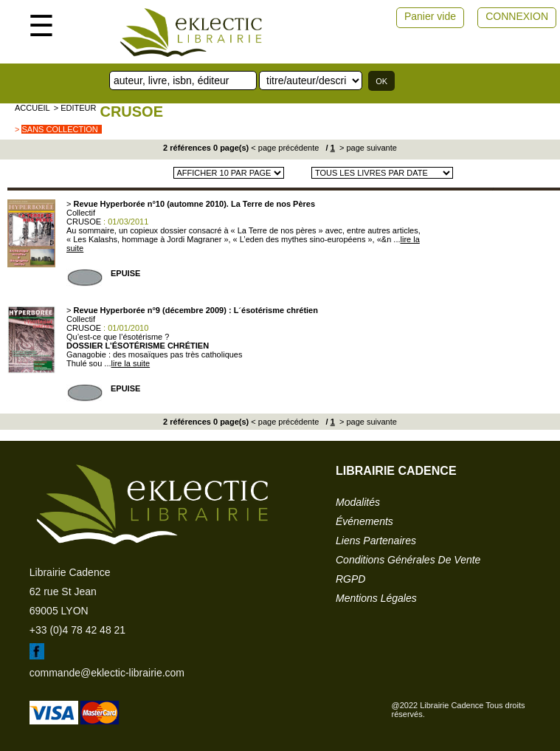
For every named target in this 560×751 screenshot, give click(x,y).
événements (364, 521)
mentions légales (376, 598)
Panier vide (430, 16)
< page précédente (285, 148)
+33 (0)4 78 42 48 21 (77, 630)
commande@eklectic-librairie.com (107, 673)
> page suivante (367, 148)
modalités (358, 502)
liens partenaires (376, 541)
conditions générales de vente (408, 560)
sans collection (59, 129)
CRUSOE (131, 112)
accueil (32, 108)
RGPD (350, 579)
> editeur (75, 108)
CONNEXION (517, 16)
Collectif (81, 213)
